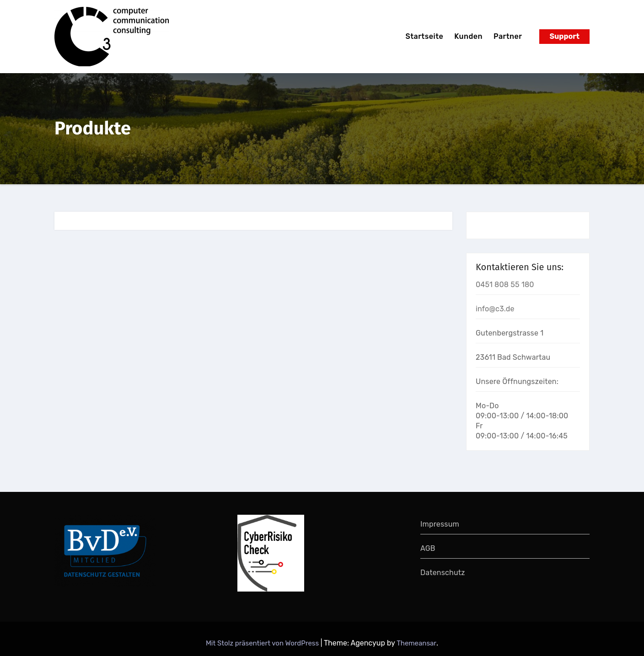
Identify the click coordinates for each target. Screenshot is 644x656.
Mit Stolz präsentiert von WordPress (263, 643)
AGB (428, 548)
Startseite (424, 36)
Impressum (440, 524)
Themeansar (416, 643)
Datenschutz (443, 573)
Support (564, 36)
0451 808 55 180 (505, 285)
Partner (508, 36)
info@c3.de (495, 309)
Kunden (468, 36)
